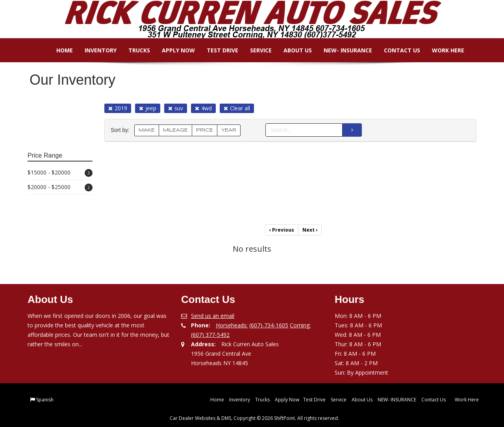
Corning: (300, 325)
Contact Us (397, 50)
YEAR (229, 130)
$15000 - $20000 (60, 173)
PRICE (205, 130)
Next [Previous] (310, 230)
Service (255, 50)
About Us (292, 50)
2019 (118, 108)
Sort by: (122, 130)
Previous (282, 230)
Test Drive (217, 50)
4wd (203, 108)
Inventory (95, 50)
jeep (148, 108)
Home (59, 50)
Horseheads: (232, 325)
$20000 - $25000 (60, 187)
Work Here (443, 50)
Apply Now (173, 50)
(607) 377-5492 (210, 335)
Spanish (45, 400)
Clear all (237, 108)
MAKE (147, 130)
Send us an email (213, 316)
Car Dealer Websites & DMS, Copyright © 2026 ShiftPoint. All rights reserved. (254, 418)
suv (176, 108)
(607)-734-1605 (269, 325)
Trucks (134, 50)
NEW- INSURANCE (342, 50)
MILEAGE (175, 130)
